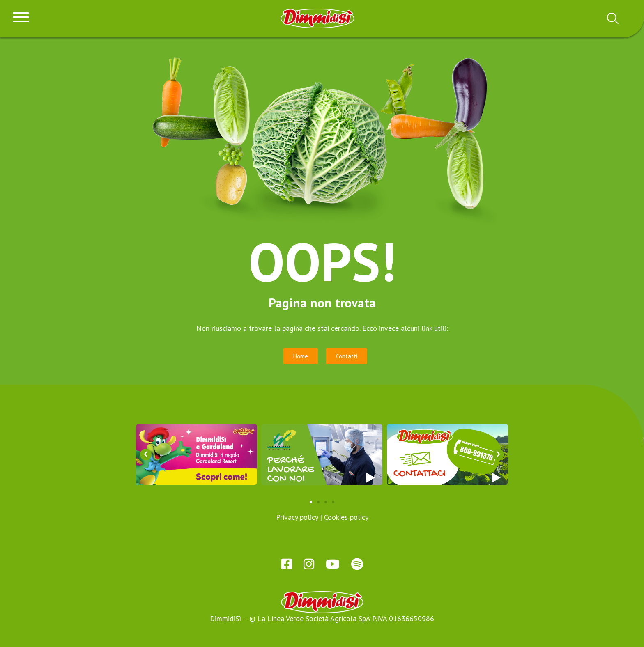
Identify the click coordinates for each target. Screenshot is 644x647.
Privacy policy (297, 517)
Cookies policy (346, 517)
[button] (146, 454)
